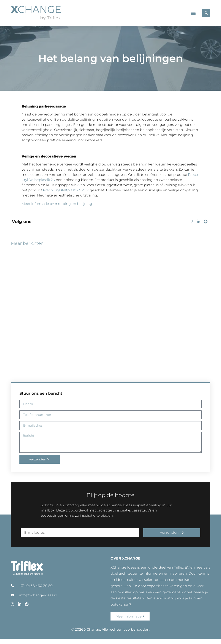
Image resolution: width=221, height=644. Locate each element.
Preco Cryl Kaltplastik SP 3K (66, 190)
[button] (193, 13)
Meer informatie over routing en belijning (57, 204)
